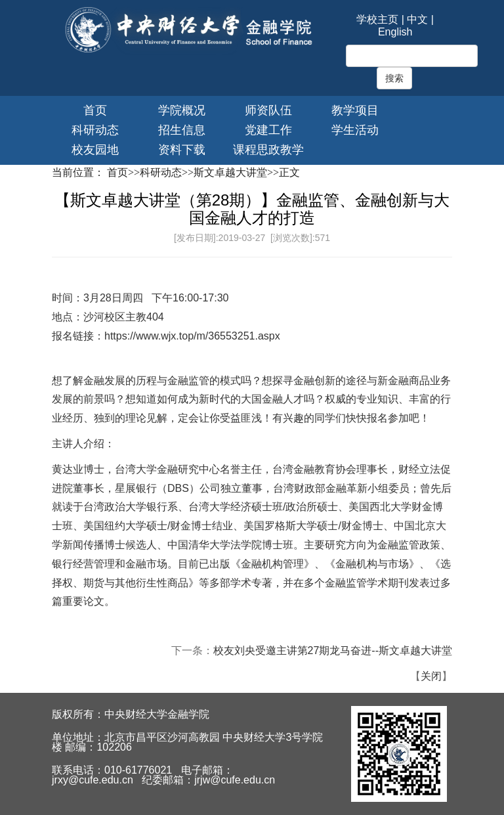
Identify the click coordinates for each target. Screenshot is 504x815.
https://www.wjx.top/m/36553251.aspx (192, 336)
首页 (95, 110)
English (395, 32)
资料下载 (182, 150)
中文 (417, 19)
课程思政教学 (268, 150)
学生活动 (355, 130)
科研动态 (95, 130)
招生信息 (182, 130)
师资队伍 (268, 110)
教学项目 (355, 110)
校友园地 (95, 150)
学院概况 (182, 110)
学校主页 (377, 19)
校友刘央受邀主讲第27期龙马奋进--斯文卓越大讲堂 (333, 650)
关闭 (431, 676)
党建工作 (268, 130)
